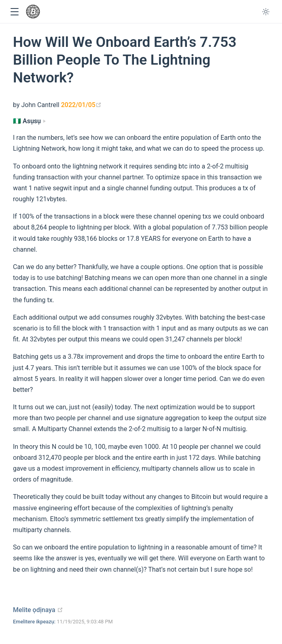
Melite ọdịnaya (38, 610)
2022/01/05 (81, 105)
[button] (14, 12)
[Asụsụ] (29, 121)
